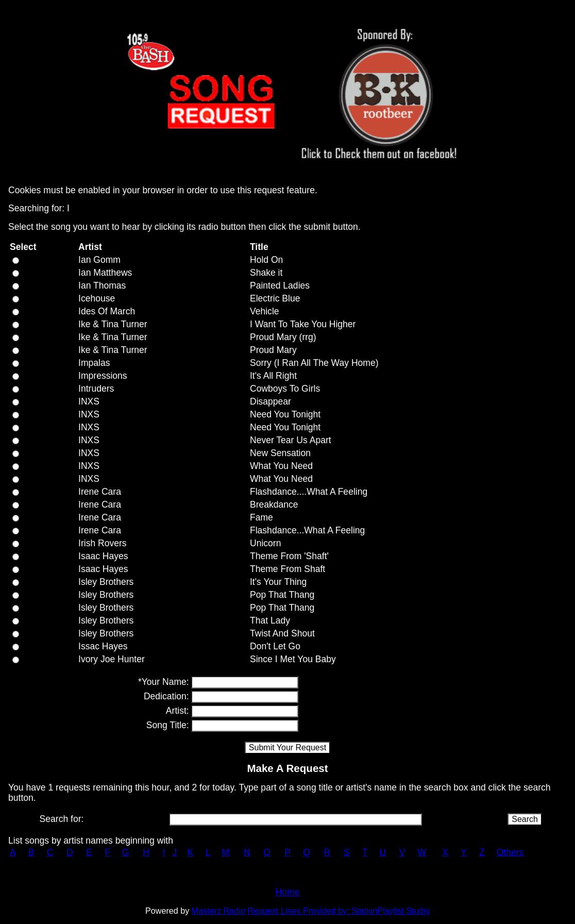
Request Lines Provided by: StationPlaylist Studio (339, 911)
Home (288, 892)
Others (510, 852)
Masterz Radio (218, 911)
